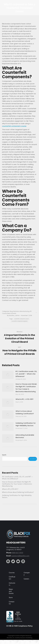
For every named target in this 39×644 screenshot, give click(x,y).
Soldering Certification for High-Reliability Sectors (26, 424)
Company (27, 574)
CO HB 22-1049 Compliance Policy (19, 626)
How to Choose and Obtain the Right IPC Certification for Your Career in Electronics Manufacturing (26, 388)
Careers (26, 579)
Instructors (12, 584)
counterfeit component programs (19, 321)
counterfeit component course (14, 126)
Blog (11, 311)
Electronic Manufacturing (21, 311)
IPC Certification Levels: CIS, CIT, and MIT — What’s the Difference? (26, 374)
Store (11, 597)
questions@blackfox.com (20, 556)
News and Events (11, 591)
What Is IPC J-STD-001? (24, 399)
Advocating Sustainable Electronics (25, 436)
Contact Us (12, 603)
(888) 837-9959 (18, 553)
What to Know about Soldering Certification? (25, 412)
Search (4, 455)
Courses (12, 573)
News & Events (12, 313)
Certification (12, 578)
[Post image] (8, 375)
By (13, 315)
